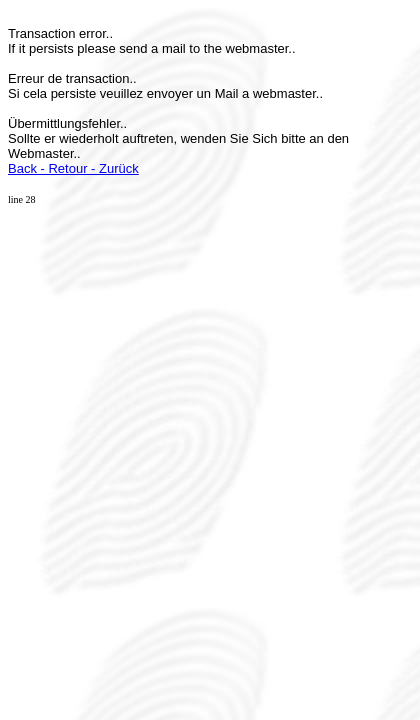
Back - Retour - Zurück (73, 168)
